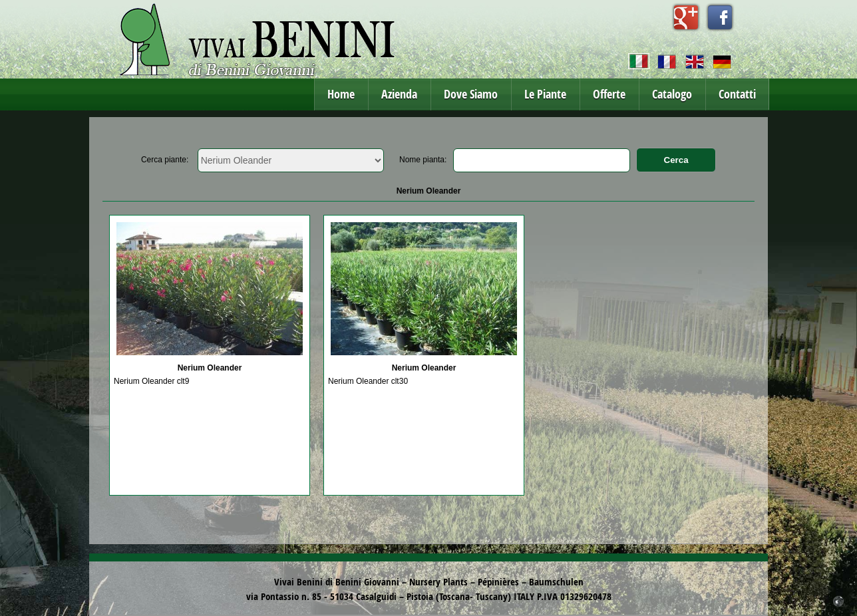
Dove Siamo (471, 94)
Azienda (399, 94)
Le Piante (545, 94)
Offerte (609, 94)
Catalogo (672, 94)
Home (341, 94)
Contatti (737, 94)
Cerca (676, 160)
